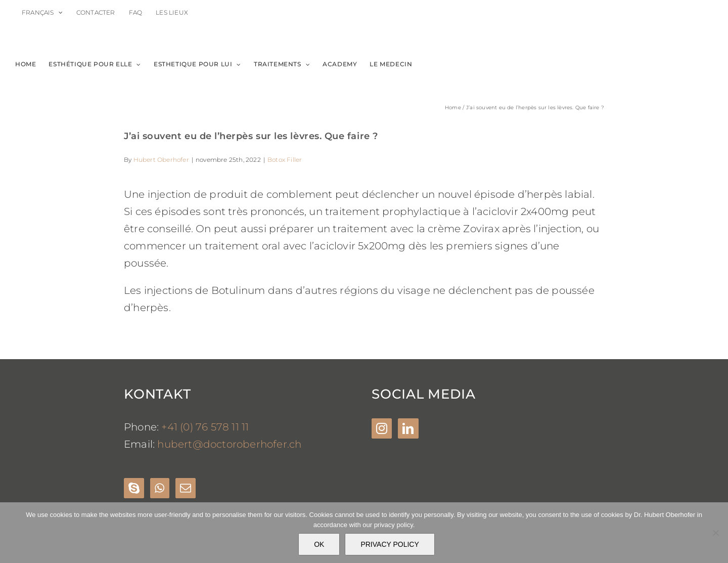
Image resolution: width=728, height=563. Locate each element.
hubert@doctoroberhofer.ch (229, 444)
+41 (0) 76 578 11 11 (205, 427)
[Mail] (186, 488)
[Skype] (134, 488)
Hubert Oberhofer (161, 160)
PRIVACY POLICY (390, 544)
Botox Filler (285, 160)
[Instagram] (382, 428)
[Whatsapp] (160, 488)
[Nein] (715, 533)
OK (319, 544)
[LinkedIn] (408, 428)
